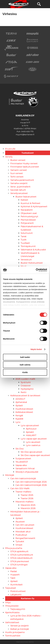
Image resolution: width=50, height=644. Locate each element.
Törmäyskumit (28, 246)
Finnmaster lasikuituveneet (25, 167)
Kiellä (25, 372)
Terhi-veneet (17, 177)
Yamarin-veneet (19, 170)
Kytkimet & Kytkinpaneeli (34, 206)
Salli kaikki (25, 357)
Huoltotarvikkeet (24, 409)
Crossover (26, 386)
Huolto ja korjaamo (15, 632)
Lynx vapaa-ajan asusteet (34, 439)
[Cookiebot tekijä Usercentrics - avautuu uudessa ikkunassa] (36, 270)
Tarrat (24, 236)
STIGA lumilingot (19, 565)
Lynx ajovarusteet (30, 425)
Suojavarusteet (23, 459)
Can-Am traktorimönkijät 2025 (31, 482)
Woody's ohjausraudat (27, 472)
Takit (13, 578)
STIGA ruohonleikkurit (22, 555)
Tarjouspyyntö (18, 609)
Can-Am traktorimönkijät (23, 478)
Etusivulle (10, 149)
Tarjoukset (11, 588)
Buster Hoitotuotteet (32, 263)
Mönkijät (10, 475)
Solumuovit (27, 233)
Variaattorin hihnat (25, 468)
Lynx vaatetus (33, 445)
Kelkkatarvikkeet (24, 412)
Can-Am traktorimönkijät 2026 (31, 485)
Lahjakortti (16, 595)
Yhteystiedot (12, 606)
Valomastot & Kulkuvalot (33, 250)
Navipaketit (27, 210)
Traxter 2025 (27, 495)
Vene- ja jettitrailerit (20, 187)
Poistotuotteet (18, 591)
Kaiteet (24, 200)
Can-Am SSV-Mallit (20, 488)
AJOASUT (20, 399)
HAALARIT (31, 435)
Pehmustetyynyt (29, 216)
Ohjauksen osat (29, 213)
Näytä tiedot (36, 349)
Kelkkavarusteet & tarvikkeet (25, 396)
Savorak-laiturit (18, 190)
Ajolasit (19, 406)
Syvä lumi (26, 382)
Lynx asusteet (33, 442)
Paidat (14, 571)
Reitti (24, 392)
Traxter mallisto (23, 492)
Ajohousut (31, 429)
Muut (24, 266)
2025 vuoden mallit (25, 379)
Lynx (18, 422)
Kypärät (19, 419)
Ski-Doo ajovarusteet (31, 452)
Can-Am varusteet (25, 525)
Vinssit (19, 545)
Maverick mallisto (24, 502)
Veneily (9, 157)
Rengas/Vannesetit (25, 538)
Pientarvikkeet (28, 220)
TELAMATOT (22, 462)
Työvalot (20, 541)
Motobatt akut (23, 532)
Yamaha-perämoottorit (22, 180)
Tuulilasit (25, 243)
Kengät (19, 415)
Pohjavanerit (27, 223)
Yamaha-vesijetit (19, 183)
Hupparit (15, 575)
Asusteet (20, 522)
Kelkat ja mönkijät (20, 629)
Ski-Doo (20, 449)
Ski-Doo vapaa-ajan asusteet (35, 455)
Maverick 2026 (28, 508)
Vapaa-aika (21, 465)
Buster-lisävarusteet (26, 197)
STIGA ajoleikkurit (19, 551)
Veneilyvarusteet (19, 193)
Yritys (8, 602)
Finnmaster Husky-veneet (24, 163)
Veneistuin (26, 260)
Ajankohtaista (12, 612)
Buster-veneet (18, 160)
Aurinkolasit (16, 585)
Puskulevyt (21, 535)
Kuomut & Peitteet (30, 203)
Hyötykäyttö (27, 389)
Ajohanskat (21, 402)
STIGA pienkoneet (20, 561)
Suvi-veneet (17, 173)
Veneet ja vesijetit (20, 626)
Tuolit (24, 240)
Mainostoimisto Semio (25, 642)
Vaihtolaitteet (12, 622)
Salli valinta (25, 365)
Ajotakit (30, 432)
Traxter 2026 (27, 498)
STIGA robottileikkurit (21, 558)
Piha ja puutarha (14, 548)
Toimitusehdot (13, 636)
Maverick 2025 (28, 505)
